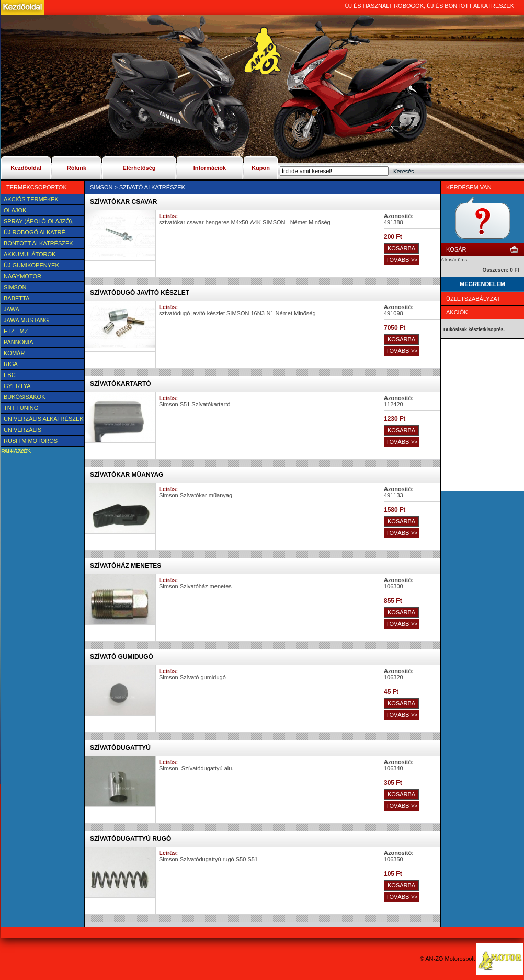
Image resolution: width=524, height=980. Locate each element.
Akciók (457, 312)
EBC (10, 375)
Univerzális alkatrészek (44, 419)
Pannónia (19, 342)
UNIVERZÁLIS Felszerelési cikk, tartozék (30, 431)
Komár (14, 353)
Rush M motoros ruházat (29, 442)
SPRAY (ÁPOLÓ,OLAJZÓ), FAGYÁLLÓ (37, 222)
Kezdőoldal (26, 168)
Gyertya (17, 386)
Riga (11, 364)
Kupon (261, 168)
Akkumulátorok (30, 254)
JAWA (12, 309)
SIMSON (15, 287)
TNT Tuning (21, 408)
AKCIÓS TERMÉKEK (31, 199)
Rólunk (77, 168)
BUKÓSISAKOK (24, 397)
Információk (210, 168)
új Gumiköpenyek (31, 265)
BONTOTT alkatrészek (38, 243)
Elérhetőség (139, 168)
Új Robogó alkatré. (35, 232)
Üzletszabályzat (473, 299)
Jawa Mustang (26, 320)
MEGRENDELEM (482, 284)
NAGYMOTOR (22, 276)
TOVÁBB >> (402, 260)
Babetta (16, 298)
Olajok (15, 210)
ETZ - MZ (16, 331)
